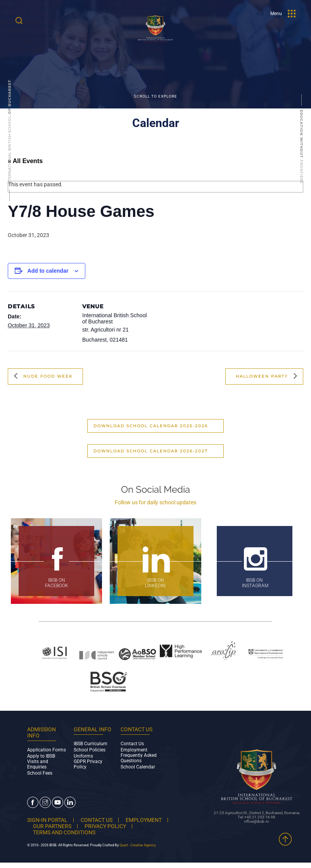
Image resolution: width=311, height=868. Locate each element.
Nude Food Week (47, 376)
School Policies (90, 750)
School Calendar (138, 767)
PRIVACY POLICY (105, 826)
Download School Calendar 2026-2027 (151, 451)
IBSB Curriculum (91, 744)
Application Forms (47, 750)
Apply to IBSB (41, 756)
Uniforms (83, 756)
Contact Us (132, 744)
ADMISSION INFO (41, 732)
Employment (134, 750)
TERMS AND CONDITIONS (64, 832)
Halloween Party (263, 376)
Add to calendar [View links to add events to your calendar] (48, 271)
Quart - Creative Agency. (138, 845)
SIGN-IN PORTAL (47, 820)
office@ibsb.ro (257, 821)
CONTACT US (97, 820)
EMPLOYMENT (144, 820)
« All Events (25, 161)
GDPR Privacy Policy (88, 764)
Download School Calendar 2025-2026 (151, 426)
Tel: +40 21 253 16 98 (257, 817)
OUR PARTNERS (52, 826)
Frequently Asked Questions (139, 758)
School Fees (40, 773)
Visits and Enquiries (38, 764)
